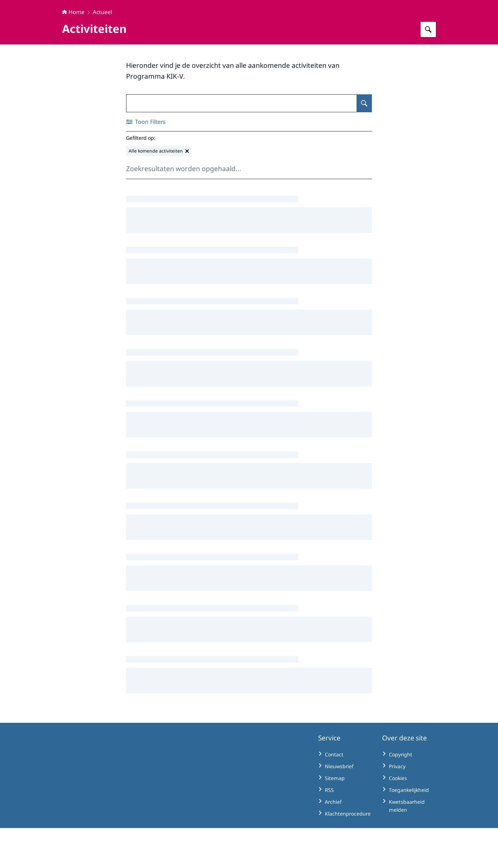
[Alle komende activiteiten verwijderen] (159, 191)
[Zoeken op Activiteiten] (364, 143)
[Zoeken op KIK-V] (428, 69)
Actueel (102, 52)
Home (73, 52)
